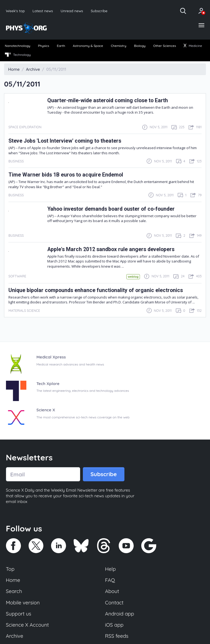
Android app (120, 614)
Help (111, 569)
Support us (19, 614)
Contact (114, 603)
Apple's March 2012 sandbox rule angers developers (111, 249)
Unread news (72, 11)
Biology (140, 46)
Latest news (43, 11)
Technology (18, 55)
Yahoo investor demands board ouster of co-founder (111, 209)
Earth (61, 46)
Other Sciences (165, 46)
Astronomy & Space (88, 46)
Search (14, 591)
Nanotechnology (18, 46)
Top (10, 569)
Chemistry (119, 46)
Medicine (193, 46)
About (112, 591)
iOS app (114, 625)
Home (13, 580)
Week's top (15, 11)
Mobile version (23, 603)
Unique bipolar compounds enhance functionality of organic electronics (96, 290)
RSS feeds (117, 636)
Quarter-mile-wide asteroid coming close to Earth (108, 100)
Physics (44, 46)
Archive (15, 636)
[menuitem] (18, 46)
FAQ (110, 580)
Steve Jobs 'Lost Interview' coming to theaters (65, 141)
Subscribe (99, 11)
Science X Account (27, 625)
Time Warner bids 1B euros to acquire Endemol (66, 175)
